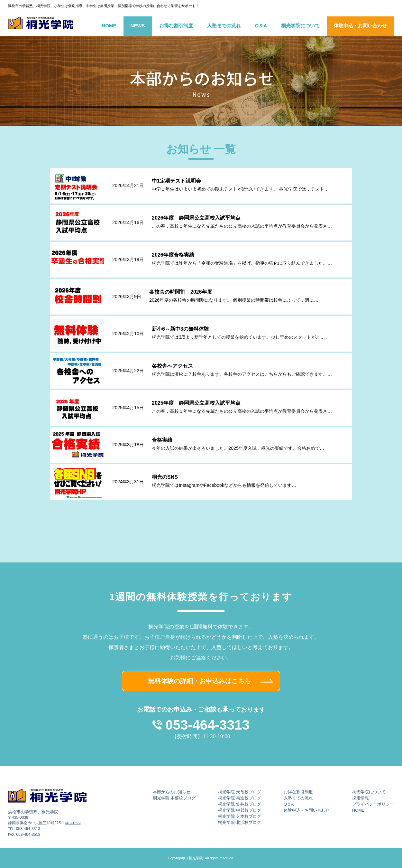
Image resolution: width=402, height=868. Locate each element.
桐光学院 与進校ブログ (240, 798)
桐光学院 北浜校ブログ (240, 822)
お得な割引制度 (176, 26)
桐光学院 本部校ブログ (174, 798)
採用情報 (361, 798)
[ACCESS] (73, 823)
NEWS (138, 26)
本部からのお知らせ (172, 792)
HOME (109, 26)
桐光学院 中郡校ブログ (240, 810)
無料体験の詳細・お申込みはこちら (199, 681)
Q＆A (261, 26)
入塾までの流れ (224, 26)
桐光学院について (300, 26)
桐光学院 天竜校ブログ (240, 792)
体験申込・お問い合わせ (360, 26)
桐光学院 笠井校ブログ (240, 804)
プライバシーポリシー (373, 804)
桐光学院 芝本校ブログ (240, 816)
